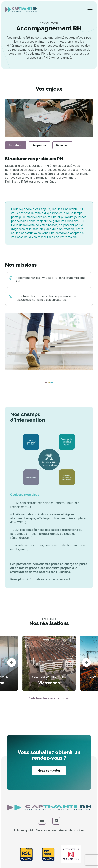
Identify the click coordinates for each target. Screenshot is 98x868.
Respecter (39, 145)
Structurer (16, 145)
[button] (12, 663)
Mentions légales (46, 830)
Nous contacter (49, 771)
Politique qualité (24, 830)
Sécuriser (62, 145)
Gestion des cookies (72, 830)
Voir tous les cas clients (49, 699)
